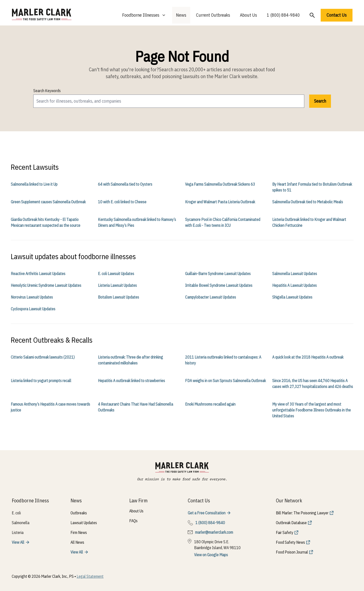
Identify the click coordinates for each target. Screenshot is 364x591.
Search (320, 101)
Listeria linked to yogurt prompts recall (41, 381)
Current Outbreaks (213, 15)
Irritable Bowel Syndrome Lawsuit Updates (219, 285)
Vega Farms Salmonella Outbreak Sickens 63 (220, 184)
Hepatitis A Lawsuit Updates (294, 285)
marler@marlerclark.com (214, 532)
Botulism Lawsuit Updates (118, 297)
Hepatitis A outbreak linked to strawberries (131, 381)
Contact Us (337, 15)
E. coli (16, 513)
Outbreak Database (291, 523)
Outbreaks (79, 513)
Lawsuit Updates (84, 523)
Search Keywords (47, 91)
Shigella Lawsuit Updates (292, 297)
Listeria (18, 532)
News (181, 15)
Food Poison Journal (292, 552)
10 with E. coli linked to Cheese (122, 202)
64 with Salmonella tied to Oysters (125, 184)
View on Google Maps (211, 555)
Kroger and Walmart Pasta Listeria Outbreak (220, 202)
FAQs (133, 521)
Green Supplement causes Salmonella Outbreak (48, 202)
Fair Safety (285, 532)
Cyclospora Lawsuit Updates (33, 309)
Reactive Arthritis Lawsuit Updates (38, 274)
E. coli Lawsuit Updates (116, 274)
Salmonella (21, 523)
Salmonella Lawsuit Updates (295, 274)
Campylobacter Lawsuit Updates (211, 297)
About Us (248, 15)
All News (77, 542)
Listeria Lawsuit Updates (117, 285)
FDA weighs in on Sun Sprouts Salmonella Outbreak (225, 381)
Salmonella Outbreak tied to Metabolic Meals (308, 202)
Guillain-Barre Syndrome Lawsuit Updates (218, 274)
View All (18, 542)
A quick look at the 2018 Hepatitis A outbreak (308, 357)
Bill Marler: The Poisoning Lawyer (302, 513)
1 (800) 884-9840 (283, 15)
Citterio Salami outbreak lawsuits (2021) (43, 357)
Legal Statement (90, 576)
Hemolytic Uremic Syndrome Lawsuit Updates (46, 285)
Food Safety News (290, 542)
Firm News (79, 532)
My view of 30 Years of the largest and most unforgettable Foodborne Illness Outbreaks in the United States (311, 410)
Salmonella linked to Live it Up (34, 184)
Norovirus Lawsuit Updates (32, 297)
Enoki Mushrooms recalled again (210, 404)
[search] (169, 101)
